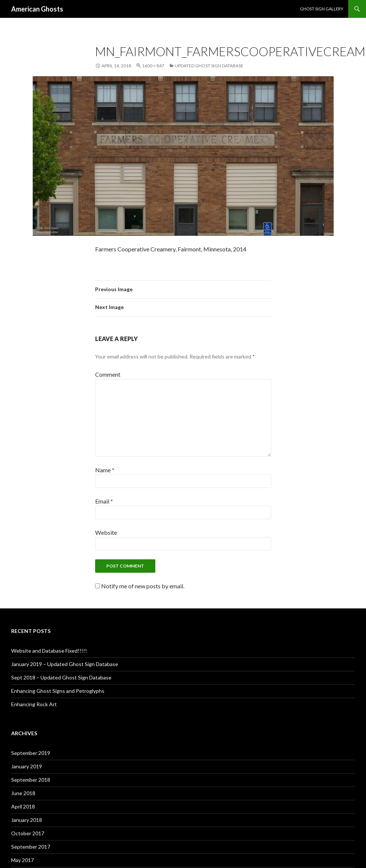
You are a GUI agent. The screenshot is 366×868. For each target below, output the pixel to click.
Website (106, 532)
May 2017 (22, 860)
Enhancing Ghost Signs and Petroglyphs (58, 691)
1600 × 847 (153, 66)
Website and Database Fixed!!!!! (49, 651)
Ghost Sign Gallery (322, 9)
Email (104, 501)
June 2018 (23, 793)
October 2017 (28, 833)
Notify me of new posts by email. (143, 586)
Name (105, 470)
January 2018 (27, 820)
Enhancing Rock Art (34, 704)
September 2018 (31, 780)
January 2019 (27, 766)
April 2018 (23, 806)
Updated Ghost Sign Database (209, 66)
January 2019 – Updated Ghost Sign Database (65, 664)
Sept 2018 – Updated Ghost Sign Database (61, 677)
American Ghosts (37, 9)
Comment (108, 374)
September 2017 (31, 847)
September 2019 (31, 753)
